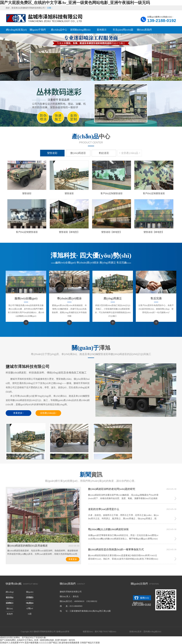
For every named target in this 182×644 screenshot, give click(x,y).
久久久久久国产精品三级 (50, 643)
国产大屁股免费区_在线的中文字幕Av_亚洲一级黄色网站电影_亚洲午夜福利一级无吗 (75, 3)
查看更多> (18, 413)
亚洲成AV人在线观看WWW (12, 643)
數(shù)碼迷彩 (78, 153)
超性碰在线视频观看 (70, 643)
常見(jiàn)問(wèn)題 (123, 30)
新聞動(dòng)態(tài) (80, 30)
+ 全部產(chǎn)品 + (130, 153)
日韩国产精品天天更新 (90, 643)
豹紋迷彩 (104, 153)
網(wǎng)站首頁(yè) (16, 30)
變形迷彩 (52, 153)
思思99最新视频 (32, 643)
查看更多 (73, 559)
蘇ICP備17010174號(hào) (105, 632)
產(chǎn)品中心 (59, 30)
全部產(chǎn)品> (48, 413)
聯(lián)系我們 (144, 30)
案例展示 (102, 30)
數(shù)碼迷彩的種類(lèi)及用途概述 (28, 546)
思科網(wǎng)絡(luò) (152, 632)
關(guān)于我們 (38, 30)
